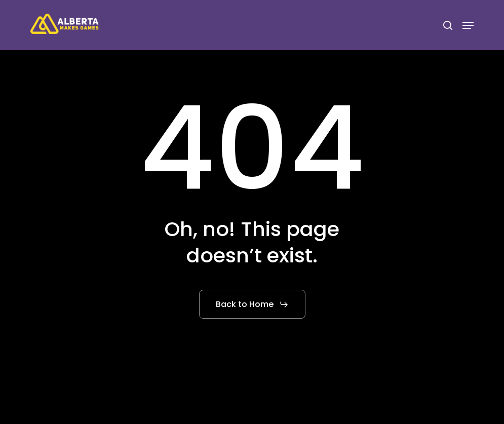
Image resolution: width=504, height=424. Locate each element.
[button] (468, 25)
